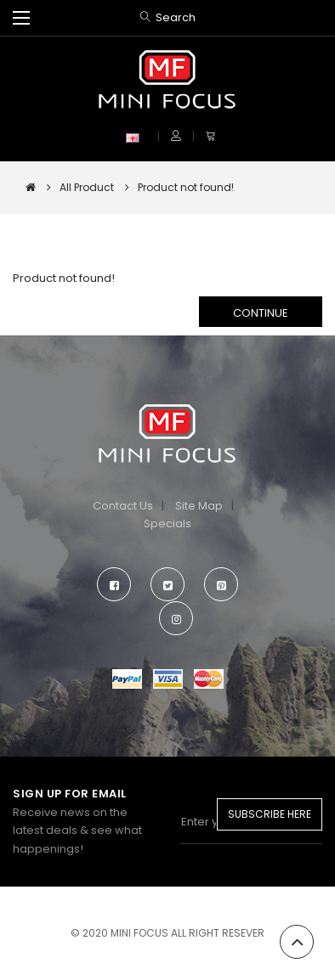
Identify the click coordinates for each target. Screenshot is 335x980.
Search (176, 17)
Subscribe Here (270, 814)
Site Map (199, 506)
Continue (261, 313)
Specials (167, 524)
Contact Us (123, 506)
